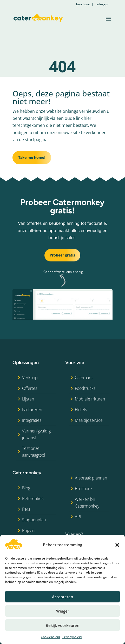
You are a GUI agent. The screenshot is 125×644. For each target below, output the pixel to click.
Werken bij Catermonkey (87, 503)
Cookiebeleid (50, 637)
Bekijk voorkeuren (62, 625)
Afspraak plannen (91, 478)
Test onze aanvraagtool (34, 452)
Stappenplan (34, 520)
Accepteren (62, 597)
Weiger (63, 611)
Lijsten (28, 399)
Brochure (83, 489)
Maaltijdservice (89, 420)
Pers (26, 509)
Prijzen (28, 530)
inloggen (103, 4)
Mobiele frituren (90, 399)
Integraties (32, 420)
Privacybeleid (72, 637)
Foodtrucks (85, 388)
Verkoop (30, 378)
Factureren (32, 410)
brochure (83, 4)
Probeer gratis (62, 255)
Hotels (81, 410)
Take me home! (32, 157)
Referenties (33, 498)
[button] (117, 545)
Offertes (30, 388)
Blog (26, 488)
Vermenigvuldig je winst (36, 434)
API (78, 517)
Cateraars (84, 378)
